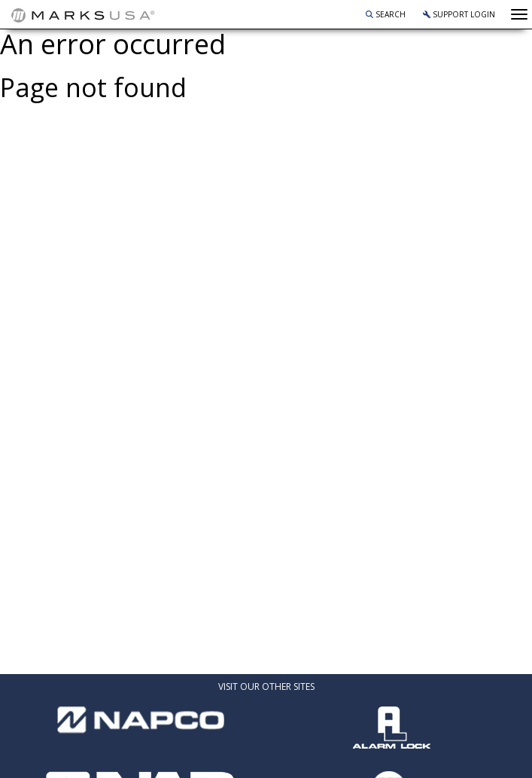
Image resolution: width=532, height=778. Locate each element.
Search (386, 14)
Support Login (459, 14)
